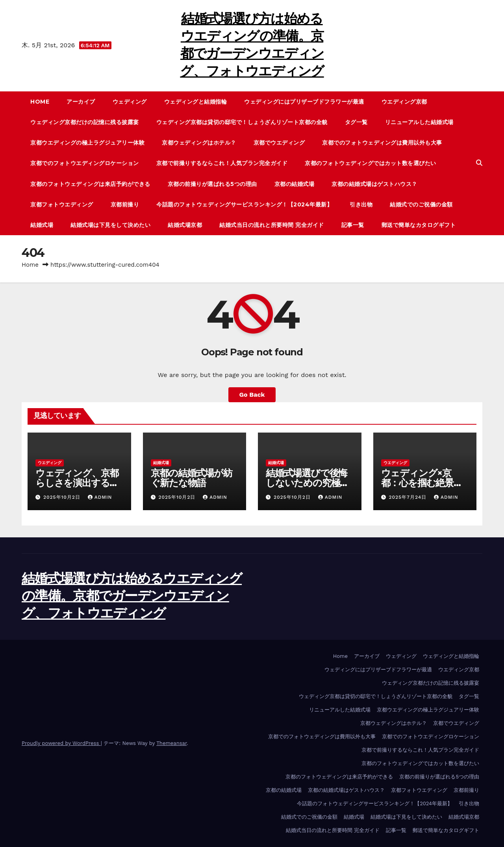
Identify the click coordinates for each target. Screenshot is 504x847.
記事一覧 (353, 225)
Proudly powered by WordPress (61, 743)
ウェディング (130, 102)
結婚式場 (42, 225)
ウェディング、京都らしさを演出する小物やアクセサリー (77, 483)
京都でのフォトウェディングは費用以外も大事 (382, 143)
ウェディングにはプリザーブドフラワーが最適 (304, 102)
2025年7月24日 (409, 497)
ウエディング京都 (404, 102)
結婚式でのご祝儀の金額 (421, 204)
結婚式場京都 (185, 225)
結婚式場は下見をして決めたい (110, 225)
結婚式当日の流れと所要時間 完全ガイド (272, 225)
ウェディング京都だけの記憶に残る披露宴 (85, 122)
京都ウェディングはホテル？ (199, 143)
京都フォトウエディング (62, 204)
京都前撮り (125, 204)
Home (40, 102)
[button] (479, 163)
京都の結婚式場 (295, 184)
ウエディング (50, 463)
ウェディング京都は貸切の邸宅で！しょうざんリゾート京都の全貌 (242, 122)
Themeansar (171, 743)
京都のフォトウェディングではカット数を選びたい (371, 163)
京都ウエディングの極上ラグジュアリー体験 (87, 143)
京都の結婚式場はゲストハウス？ (374, 184)
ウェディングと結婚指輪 (196, 102)
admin (100, 497)
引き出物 (361, 204)
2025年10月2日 (63, 497)
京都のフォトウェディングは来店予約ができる (90, 184)
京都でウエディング (279, 143)
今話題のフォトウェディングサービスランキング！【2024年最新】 (244, 204)
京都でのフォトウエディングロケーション (85, 163)
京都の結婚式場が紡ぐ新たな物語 (192, 478)
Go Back (252, 395)
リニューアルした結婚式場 (419, 122)
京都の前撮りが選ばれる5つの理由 (212, 184)
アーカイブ (81, 102)
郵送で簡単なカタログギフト (419, 225)
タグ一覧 (356, 122)
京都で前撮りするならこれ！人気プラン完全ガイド (222, 163)
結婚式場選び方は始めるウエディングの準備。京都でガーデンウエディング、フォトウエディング (132, 596)
